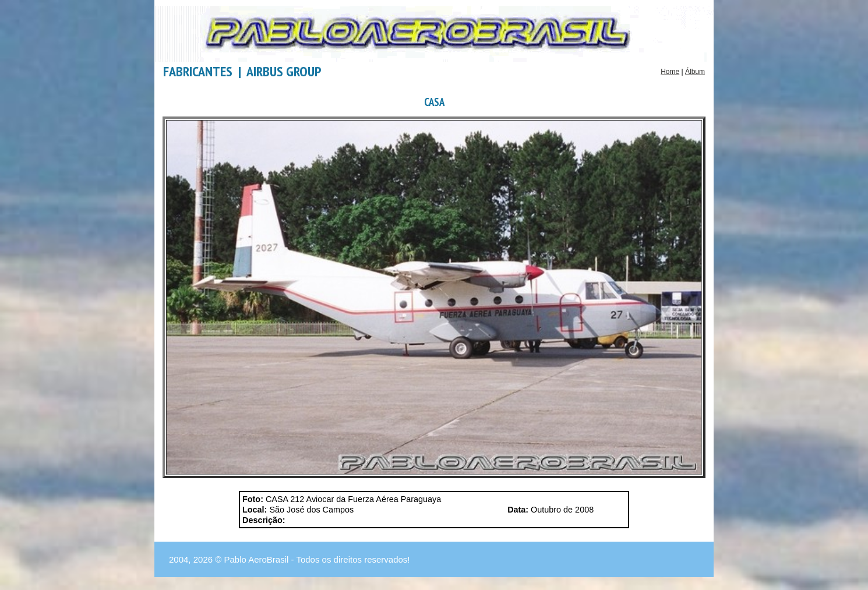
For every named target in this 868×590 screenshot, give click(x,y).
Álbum (695, 72)
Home (670, 72)
